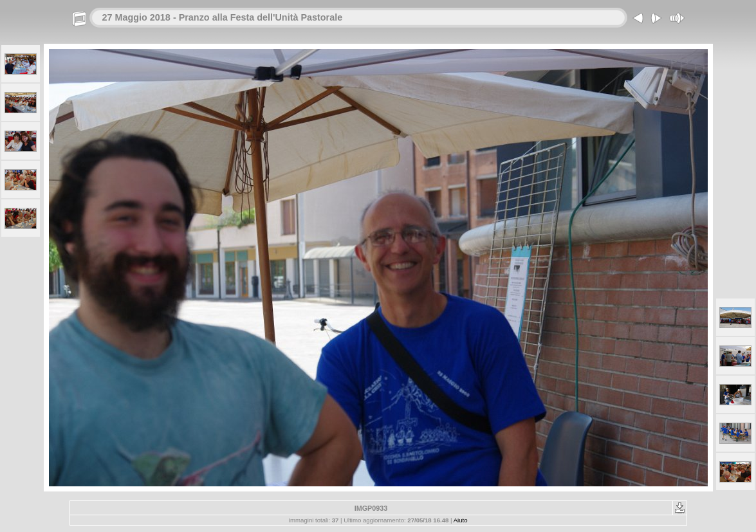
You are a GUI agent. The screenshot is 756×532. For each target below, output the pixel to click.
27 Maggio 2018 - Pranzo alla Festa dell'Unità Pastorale (223, 17)
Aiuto (461, 520)
